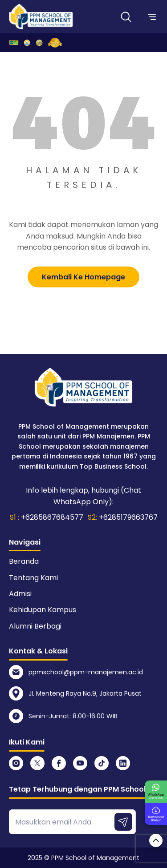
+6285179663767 (128, 517)
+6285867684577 (52, 517)
